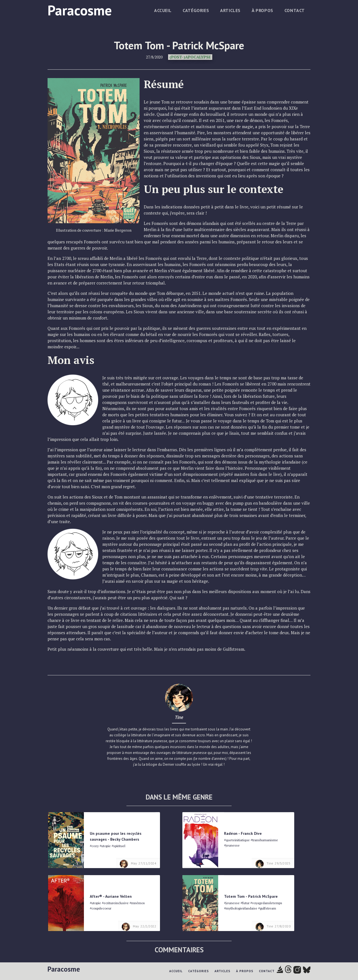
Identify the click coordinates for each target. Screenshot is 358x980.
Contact (295, 10)
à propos (262, 10)
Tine (179, 717)
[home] (80, 9)
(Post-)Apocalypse (190, 57)
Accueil (163, 10)
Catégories (196, 10)
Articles (230, 10)
